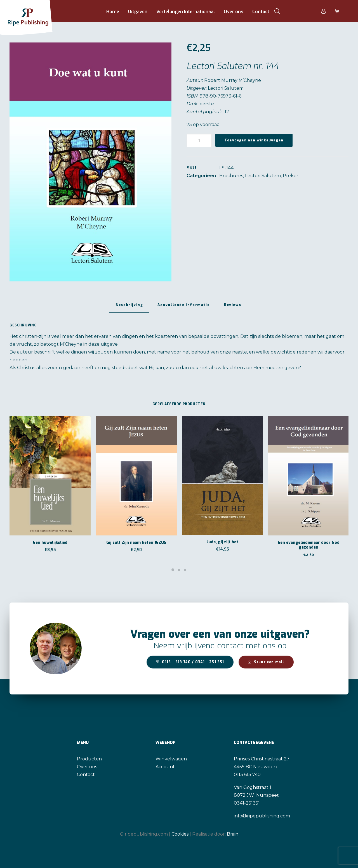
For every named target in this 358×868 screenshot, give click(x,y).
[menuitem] (113, 12)
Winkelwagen (171, 759)
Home (113, 12)
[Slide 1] (173, 570)
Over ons (234, 12)
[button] (90, 162)
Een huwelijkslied (50, 543)
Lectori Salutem (263, 176)
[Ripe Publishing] (37, 11)
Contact (261, 12)
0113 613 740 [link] (247, 775)
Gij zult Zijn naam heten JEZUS (136, 543)
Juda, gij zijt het (222, 542)
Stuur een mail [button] (266, 662)
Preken (291, 176)
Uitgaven (138, 12)
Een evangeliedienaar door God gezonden (309, 545)
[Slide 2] (179, 570)
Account (165, 767)
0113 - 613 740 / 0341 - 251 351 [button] (190, 662)
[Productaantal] (199, 140)
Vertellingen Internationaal (186, 12)
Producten (89, 759)
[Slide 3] (185, 570)
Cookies (180, 834)
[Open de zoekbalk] (277, 11)
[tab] (183, 307)
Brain (233, 834)
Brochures (231, 176)
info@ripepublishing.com (262, 816)
